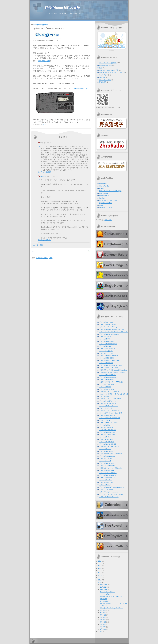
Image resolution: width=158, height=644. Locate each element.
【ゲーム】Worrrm (105, 387)
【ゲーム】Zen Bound (106, 482)
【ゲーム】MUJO (105, 339)
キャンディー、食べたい (108, 592)
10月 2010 (103, 589)
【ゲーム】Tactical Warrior (108, 403)
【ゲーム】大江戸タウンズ (108, 401)
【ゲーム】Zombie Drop (107, 432)
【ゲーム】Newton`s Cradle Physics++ (112, 487)
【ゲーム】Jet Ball (105, 461)
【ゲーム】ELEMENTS (107, 451)
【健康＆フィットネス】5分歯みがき (111, 468)
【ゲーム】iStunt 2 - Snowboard (109, 418)
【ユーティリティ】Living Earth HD (111, 399)
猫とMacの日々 (104, 196)
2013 (100, 575)
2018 (100, 563)
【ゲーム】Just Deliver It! (107, 466)
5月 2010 (103, 620)
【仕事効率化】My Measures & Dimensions (113, 370)
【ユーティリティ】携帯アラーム (110, 411)
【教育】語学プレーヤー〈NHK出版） (111, 382)
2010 (100, 582)
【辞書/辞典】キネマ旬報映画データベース (113, 372)
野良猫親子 (103, 82)
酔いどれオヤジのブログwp (108, 200)
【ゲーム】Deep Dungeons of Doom (111, 365)
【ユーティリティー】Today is (109, 447)
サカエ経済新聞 (44, 61)
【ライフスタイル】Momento (109, 492)
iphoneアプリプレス (106, 208)
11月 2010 (103, 587)
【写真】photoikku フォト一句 (109, 497)
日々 (44, 125)
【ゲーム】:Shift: (105, 425)
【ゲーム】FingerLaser (107, 380)
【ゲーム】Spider (105, 396)
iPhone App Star (104, 186)
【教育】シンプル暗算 (106, 489)
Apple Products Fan (105, 203)
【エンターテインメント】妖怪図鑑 (111, 454)
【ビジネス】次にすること (108, 430)
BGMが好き (103, 599)
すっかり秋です (105, 601)
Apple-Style (103, 184)
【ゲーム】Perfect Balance (108, 475)
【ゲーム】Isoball (105, 437)
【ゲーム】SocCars (105, 480)
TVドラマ (102, 77)
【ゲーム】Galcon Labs (107, 470)
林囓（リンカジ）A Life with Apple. (110, 191)
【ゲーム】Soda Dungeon (108, 325)
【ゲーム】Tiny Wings (106, 427)
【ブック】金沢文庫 (106, 408)
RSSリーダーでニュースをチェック (111, 597)
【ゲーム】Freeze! (105, 346)
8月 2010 (103, 613)
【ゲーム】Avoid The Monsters (109, 360)
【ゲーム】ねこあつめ (106, 351)
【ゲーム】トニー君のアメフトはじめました (113, 332)
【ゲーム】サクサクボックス (108, 349)
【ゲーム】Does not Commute (109, 334)
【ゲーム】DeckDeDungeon (108, 344)
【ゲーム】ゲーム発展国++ (108, 473)
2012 (100, 578)
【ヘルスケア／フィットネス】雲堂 (111, 413)
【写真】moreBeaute (106, 439)
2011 (100, 580)
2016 (100, 568)
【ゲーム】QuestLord (106, 363)
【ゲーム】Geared (105, 449)
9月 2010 (103, 610)
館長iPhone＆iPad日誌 (63, 8)
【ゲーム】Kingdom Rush (107, 377)
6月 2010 (103, 617)
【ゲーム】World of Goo (107, 415)
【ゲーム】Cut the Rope (107, 456)
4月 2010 (103, 622)
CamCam (102, 198)
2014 (100, 573)
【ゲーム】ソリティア (106, 353)
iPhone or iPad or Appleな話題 (109, 70)
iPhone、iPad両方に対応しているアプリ (112, 72)
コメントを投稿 (38, 245)
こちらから (108, 220)
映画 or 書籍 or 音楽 (106, 65)
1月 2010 (103, 629)
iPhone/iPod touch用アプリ (108, 63)
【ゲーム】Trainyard (106, 458)
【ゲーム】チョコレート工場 (108, 368)
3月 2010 (103, 624)
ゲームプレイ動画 (105, 80)
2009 (100, 631)
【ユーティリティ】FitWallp (108, 327)
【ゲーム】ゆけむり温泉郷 (108, 444)
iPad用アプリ (103, 75)
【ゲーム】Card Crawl (106, 322)
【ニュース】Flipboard (106, 384)
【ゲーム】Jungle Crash (107, 434)
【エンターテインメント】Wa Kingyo (111, 494)
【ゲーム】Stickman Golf (107, 478)
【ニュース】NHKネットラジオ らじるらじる (114, 394)
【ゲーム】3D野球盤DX (107, 358)
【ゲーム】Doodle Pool (107, 463)
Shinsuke (43, 176)
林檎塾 (101, 188)
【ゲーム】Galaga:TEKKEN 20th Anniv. (112, 329)
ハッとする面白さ (105, 594)
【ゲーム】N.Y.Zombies (107, 442)
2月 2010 (103, 627)
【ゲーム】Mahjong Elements (109, 406)
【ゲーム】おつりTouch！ (107, 389)
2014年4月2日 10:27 (44, 172)
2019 (100, 561)
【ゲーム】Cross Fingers (107, 341)
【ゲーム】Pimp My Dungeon (109, 356)
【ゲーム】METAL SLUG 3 (108, 375)
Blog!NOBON (103, 193)
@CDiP (102, 205)
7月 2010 (103, 615)
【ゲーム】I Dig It (105, 485)
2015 (100, 570)
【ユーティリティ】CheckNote (109, 391)
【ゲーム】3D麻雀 (105, 336)
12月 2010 (103, 585)
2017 (100, 566)
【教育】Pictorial (105, 420)
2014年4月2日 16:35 (44, 240)
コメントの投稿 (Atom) (44, 258)
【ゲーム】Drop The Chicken (109, 423)
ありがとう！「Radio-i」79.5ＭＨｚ (49, 28)
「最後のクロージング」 (81, 88)
